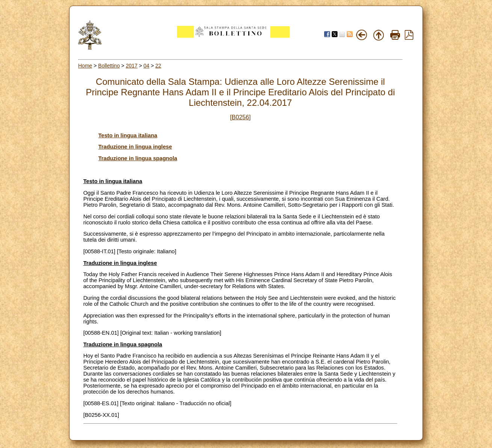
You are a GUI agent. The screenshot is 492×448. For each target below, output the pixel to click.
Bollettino (109, 66)
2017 (132, 66)
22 (158, 66)
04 (146, 66)
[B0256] (240, 117)
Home (85, 66)
